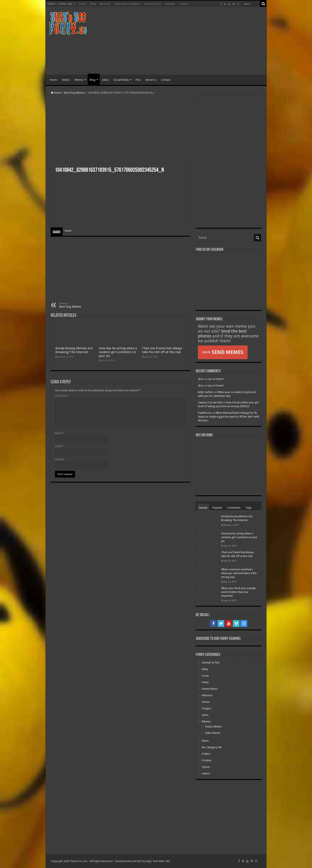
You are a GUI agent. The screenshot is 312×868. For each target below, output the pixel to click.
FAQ (138, 80)
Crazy (205, 676)
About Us (105, 4)
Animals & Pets (211, 663)
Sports (206, 767)
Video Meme (213, 733)
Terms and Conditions (127, 4)
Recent (203, 508)
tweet (68, 231)
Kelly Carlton (205, 392)
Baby (205, 669)
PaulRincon (204, 413)
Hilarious (207, 695)
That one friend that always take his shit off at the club (162, 350)
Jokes (106, 80)
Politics (206, 754)
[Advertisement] (186, 41)
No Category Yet (212, 747)
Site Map (170, 4)
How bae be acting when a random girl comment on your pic (118, 352)
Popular (217, 508)
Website (60, 459)
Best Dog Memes (74, 93)
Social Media (121, 80)
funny (205, 682)
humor (206, 702)
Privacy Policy (153, 4)
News (205, 741)
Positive (207, 760)
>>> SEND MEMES (223, 352)
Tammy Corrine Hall (210, 402)
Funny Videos (210, 689)
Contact (184, 4)
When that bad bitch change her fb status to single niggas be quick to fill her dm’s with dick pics (229, 417)
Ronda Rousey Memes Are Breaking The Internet (74, 350)
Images (207, 708)
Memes (79, 80)
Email (59, 446)
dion (201, 379)
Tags (249, 508)
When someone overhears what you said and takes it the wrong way (239, 573)
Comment (62, 396)
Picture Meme (213, 727)
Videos (66, 80)
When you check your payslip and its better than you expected (238, 592)
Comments (234, 508)
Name (60, 433)
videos (206, 773)
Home (82, 4)
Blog (93, 4)
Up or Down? (216, 379)
